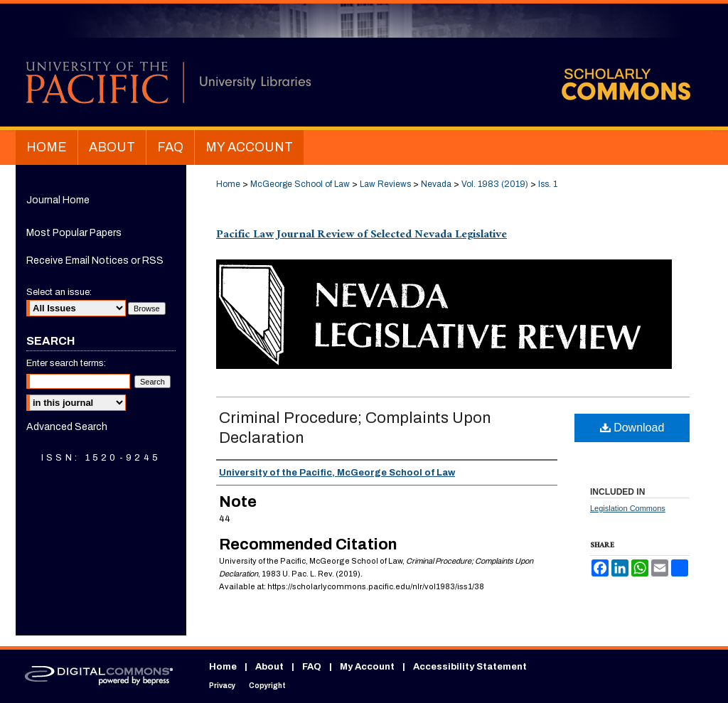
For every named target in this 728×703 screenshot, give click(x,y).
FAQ (312, 667)
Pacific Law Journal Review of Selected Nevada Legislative (362, 236)
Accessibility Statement (470, 667)
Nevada (436, 184)
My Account (367, 667)
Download (632, 428)
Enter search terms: (66, 363)
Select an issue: (59, 292)
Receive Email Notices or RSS (95, 261)
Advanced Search (67, 427)
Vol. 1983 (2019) (495, 184)
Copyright (267, 686)
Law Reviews (385, 184)
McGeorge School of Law (300, 184)
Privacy (222, 686)
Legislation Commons (628, 508)
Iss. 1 (548, 184)
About (269, 667)
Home (228, 184)
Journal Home (58, 200)
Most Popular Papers (74, 233)
